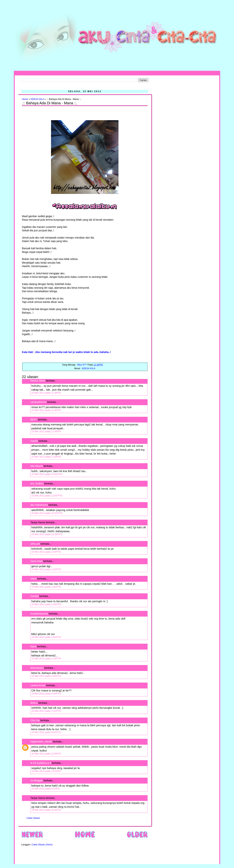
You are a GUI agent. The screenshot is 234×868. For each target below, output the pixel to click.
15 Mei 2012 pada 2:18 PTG (46, 659)
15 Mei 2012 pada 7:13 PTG (46, 711)
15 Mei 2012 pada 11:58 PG (46, 457)
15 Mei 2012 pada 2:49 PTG (46, 676)
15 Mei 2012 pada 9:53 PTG (46, 732)
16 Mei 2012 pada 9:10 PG (46, 789)
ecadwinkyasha (39, 614)
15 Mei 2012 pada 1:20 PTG (46, 587)
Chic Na (35, 720)
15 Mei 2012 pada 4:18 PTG (46, 694)
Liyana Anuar (38, 685)
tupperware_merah (41, 742)
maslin (34, 441)
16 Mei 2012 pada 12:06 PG (46, 754)
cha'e (33, 579)
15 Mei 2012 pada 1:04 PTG (46, 552)
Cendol (34, 596)
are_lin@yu (37, 483)
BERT (34, 420)
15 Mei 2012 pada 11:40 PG (46, 410)
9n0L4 (34, 703)
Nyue (33, 646)
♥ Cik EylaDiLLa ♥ (41, 763)
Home (25, 99)
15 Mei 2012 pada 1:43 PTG (46, 604)
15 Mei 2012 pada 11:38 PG (46, 393)
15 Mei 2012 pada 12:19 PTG (47, 534)
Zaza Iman (36, 561)
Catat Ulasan (33, 818)
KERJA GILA (37, 99)
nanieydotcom (38, 402)
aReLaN (35, 544)
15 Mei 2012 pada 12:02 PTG (47, 474)
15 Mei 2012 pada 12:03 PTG (47, 496)
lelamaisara (37, 668)
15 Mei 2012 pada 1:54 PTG (46, 637)
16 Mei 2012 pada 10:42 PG (46, 810)
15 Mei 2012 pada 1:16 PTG (46, 569)
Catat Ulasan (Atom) (42, 845)
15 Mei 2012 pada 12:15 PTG (47, 513)
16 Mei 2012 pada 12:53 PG (46, 771)
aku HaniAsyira (39, 505)
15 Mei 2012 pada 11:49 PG (46, 431)
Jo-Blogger (37, 780)
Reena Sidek (38, 381)
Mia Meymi (37, 466)
